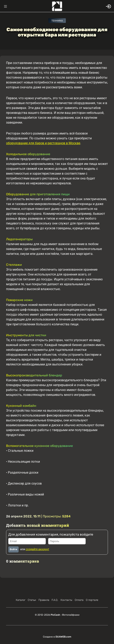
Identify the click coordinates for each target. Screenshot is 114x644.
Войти (13, 549)
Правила (44, 600)
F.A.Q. (55, 600)
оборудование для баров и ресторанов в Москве (43, 143)
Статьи (32, 600)
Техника (57, 21)
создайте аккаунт (37, 549)
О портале (92, 600)
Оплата (79, 600)
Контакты (66, 600)
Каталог (21, 600)
